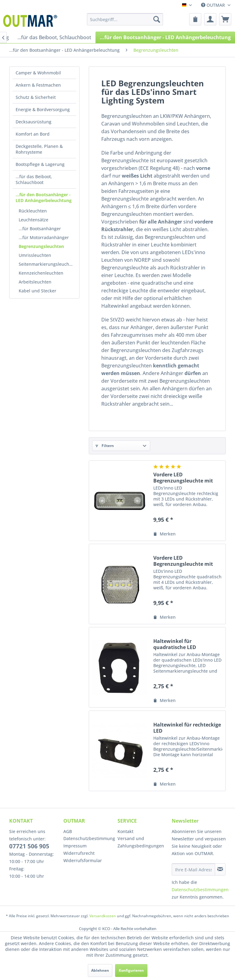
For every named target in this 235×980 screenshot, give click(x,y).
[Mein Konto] (210, 19)
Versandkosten (103, 916)
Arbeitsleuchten (35, 282)
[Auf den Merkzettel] (164, 534)
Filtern (105, 446)
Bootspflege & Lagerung (40, 164)
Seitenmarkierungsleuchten (47, 264)
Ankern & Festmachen (38, 85)
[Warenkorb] (225, 19)
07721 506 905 (29, 846)
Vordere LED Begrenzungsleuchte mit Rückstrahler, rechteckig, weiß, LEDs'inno (184, 478)
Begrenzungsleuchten (41, 246)
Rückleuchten (33, 211)
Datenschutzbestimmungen (200, 890)
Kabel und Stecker (37, 291)
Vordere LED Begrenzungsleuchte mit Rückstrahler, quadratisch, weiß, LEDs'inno (186, 561)
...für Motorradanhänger (44, 237)
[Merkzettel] (195, 19)
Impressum (75, 846)
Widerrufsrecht (79, 853)
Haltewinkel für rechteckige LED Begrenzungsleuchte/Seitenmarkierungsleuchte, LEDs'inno (188, 728)
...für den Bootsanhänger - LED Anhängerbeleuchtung (44, 197)
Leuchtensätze (34, 220)
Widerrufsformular (83, 860)
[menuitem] (125, 19)
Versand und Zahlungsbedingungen (141, 842)
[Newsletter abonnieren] (220, 869)
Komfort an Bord (33, 134)
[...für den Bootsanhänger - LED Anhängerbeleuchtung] (165, 37)
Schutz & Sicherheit (36, 97)
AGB (68, 831)
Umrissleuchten (35, 255)
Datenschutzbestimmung (89, 838)
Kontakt (125, 831)
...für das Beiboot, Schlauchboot (34, 179)
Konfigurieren (131, 970)
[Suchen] (157, 19)
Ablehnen (100, 970)
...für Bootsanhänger (40, 229)
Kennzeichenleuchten (41, 273)
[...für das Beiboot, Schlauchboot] (54, 37)
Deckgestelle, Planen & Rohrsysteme (39, 149)
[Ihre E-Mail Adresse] (193, 869)
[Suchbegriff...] (125, 19)
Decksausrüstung (34, 122)
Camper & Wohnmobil (38, 73)
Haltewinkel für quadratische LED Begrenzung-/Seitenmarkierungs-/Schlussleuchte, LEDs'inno (188, 644)
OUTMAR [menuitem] (214, 5)
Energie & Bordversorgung (43, 109)
